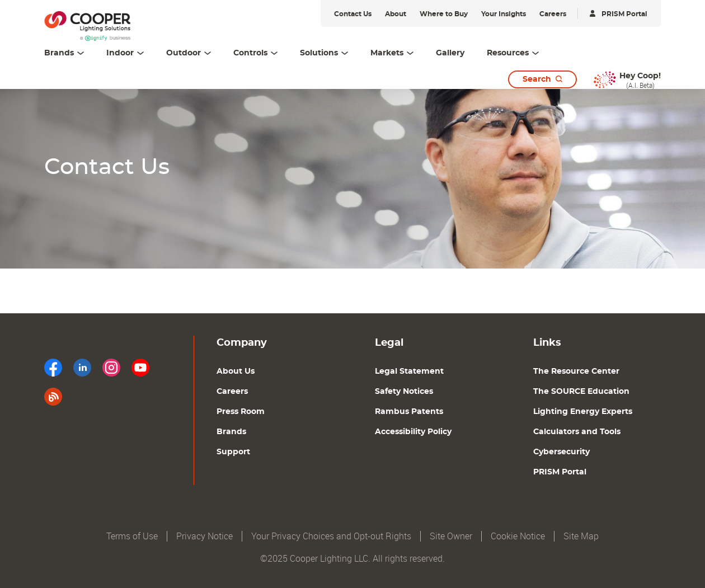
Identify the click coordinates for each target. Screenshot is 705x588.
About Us (236, 371)
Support (233, 452)
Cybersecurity (561, 452)
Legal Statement (409, 371)
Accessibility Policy (413, 432)
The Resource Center (576, 371)
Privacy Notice (205, 536)
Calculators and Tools (577, 432)
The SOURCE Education (581, 392)
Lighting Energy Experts (583, 412)
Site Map (581, 536)
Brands (231, 432)
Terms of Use (132, 536)
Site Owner (451, 536)
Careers (232, 392)
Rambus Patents (409, 412)
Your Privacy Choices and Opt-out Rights (331, 536)
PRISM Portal (560, 472)
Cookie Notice (518, 536)
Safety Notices (404, 392)
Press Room (241, 412)
